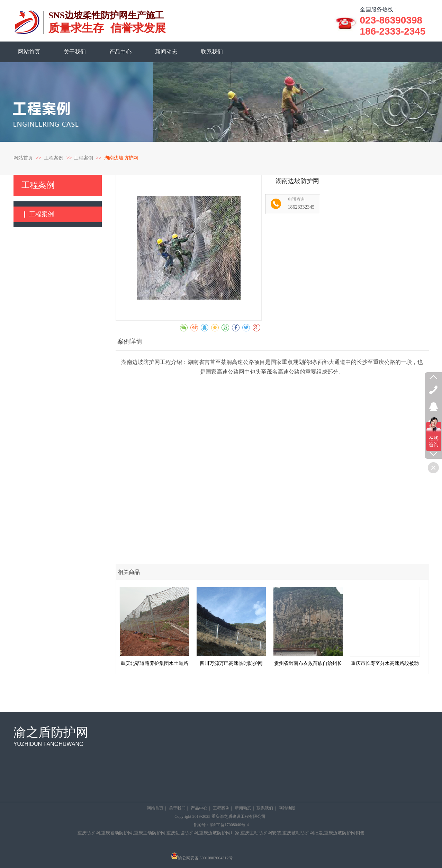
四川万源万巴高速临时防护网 (231, 663)
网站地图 (287, 808)
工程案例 (54, 158)
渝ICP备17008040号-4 (229, 825)
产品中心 (199, 808)
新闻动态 (243, 808)
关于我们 (177, 808)
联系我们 (265, 808)
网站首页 (23, 158)
